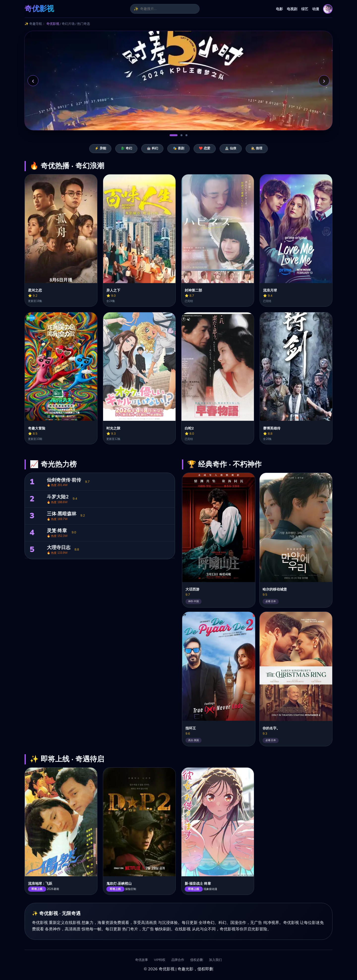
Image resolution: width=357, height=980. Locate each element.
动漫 (316, 9)
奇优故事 (142, 960)
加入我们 (215, 960)
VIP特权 (160, 960)
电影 (279, 9)
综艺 (305, 9)
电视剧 (292, 9)
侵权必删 (197, 960)
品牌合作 (178, 960)
